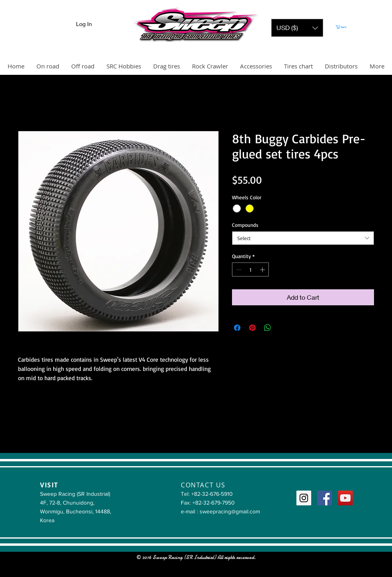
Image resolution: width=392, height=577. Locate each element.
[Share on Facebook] (237, 328)
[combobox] (303, 238)
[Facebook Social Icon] (325, 498)
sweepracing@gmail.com (230, 511)
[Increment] (263, 270)
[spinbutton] (251, 270)
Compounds (245, 225)
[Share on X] (283, 328)
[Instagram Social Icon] (304, 498)
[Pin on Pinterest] (252, 328)
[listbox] (297, 28)
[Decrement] (238, 270)
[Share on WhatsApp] (268, 328)
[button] (297, 28)
